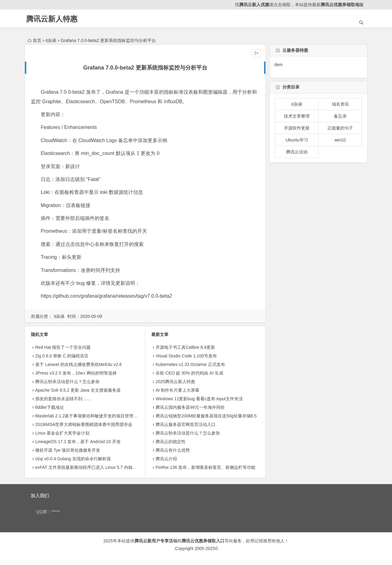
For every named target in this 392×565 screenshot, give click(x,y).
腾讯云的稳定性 (171, 442)
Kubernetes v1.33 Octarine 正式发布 (190, 364)
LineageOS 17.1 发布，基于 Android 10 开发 (78, 442)
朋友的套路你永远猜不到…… (63, 399)
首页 (34, 40)
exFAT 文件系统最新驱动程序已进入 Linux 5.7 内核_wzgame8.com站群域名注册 (112, 467)
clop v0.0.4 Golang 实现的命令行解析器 (73, 459)
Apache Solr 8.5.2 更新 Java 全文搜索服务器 (78, 390)
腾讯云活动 (297, 152)
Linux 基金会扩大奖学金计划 (62, 433)
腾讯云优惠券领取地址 (342, 5)
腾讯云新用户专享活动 (156, 541)
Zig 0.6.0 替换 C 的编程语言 (62, 356)
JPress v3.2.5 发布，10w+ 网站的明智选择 (76, 373)
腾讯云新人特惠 (52, 19)
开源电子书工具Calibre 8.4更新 (185, 347)
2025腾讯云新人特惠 (175, 382)
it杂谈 (51, 40)
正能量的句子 (340, 128)
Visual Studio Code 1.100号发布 (186, 356)
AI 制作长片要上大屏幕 (177, 390)
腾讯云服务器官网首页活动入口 (186, 424)
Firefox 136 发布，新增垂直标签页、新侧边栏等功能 (205, 467)
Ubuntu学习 (297, 140)
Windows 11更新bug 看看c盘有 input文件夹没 (199, 399)
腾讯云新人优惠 (254, 5)
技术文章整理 (297, 116)
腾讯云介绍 (166, 459)
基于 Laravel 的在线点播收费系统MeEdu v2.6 (78, 364)
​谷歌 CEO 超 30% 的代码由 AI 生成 (189, 373)
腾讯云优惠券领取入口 (203, 541)
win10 (340, 140)
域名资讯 (340, 104)
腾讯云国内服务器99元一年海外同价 (190, 407)
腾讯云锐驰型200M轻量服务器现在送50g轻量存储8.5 (206, 416)
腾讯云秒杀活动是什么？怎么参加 (67, 382)
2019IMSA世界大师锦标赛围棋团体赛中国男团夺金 (84, 424)
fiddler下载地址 (50, 407)
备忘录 (340, 116)
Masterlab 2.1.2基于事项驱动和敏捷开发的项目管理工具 (89, 416)
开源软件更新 (297, 128)
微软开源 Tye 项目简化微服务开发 (68, 450)
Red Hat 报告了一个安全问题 (63, 347)
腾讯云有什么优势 (173, 450)
